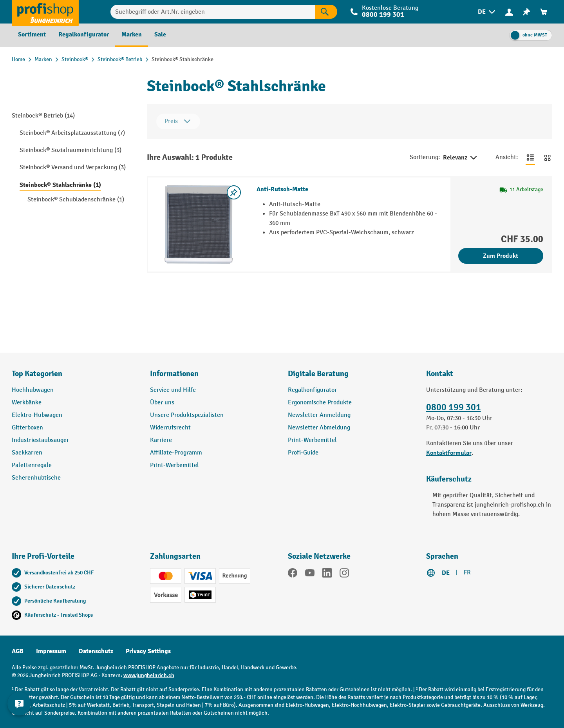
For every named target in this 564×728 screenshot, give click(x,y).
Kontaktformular (449, 453)
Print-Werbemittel (174, 465)
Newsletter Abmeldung (319, 428)
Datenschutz (96, 651)
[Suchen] (326, 12)
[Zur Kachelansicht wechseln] (548, 158)
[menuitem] (487, 12)
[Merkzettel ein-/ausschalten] (234, 192)
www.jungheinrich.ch (149, 675)
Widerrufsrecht (170, 428)
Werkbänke (27, 403)
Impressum (51, 651)
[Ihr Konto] (509, 12)
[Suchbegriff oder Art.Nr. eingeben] (213, 12)
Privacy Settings (148, 651)
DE (446, 573)
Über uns (162, 403)
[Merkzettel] (526, 12)
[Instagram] (344, 574)
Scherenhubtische (36, 478)
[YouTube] (310, 574)
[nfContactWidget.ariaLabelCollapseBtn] (20, 708)
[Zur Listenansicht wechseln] (530, 158)
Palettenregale (32, 465)
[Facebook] (293, 574)
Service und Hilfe (173, 390)
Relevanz (461, 158)
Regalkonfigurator (312, 390)
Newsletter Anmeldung (319, 415)
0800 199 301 (383, 15)
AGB (18, 651)
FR (467, 573)
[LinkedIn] (327, 574)
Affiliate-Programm (176, 453)
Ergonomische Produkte (320, 403)
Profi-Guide (303, 453)
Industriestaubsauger (40, 440)
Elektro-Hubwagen (37, 415)
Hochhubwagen (33, 390)
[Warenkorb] (544, 12)
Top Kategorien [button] (37, 374)
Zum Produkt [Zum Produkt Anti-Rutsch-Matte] (501, 256)
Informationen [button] (174, 374)
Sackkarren (27, 453)
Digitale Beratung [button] (318, 374)
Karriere (161, 440)
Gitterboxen (27, 428)
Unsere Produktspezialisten (187, 415)
